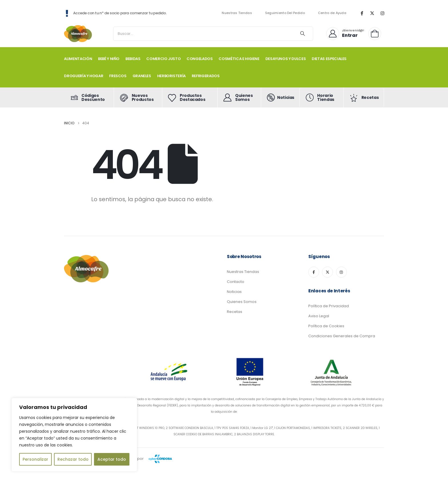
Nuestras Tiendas (237, 13)
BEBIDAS (133, 59)
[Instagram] (382, 13)
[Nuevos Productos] (138, 97)
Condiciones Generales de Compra (342, 336)
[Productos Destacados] (190, 97)
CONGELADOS (200, 59)
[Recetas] (364, 97)
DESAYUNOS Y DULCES (286, 59)
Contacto (236, 282)
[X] (372, 13)
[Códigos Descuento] (89, 97)
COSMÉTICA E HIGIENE (239, 59)
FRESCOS (118, 76)
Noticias (234, 292)
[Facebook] (362, 13)
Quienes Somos (242, 302)
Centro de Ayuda (332, 13)
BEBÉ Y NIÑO (109, 59)
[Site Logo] (78, 34)
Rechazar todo (73, 459)
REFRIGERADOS (206, 76)
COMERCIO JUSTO (163, 59)
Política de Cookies (326, 326)
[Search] (303, 34)
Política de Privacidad (329, 306)
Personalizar (35, 459)
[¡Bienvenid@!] (345, 34)
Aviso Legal (319, 316)
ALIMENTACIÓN (78, 59)
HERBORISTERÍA (171, 76)
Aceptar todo (112, 459)
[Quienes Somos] (239, 97)
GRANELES (142, 76)
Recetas (235, 312)
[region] (74, 435)
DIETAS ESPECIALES (329, 59)
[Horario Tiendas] (322, 97)
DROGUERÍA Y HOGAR (84, 76)
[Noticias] (280, 97)
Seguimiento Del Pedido (285, 13)
